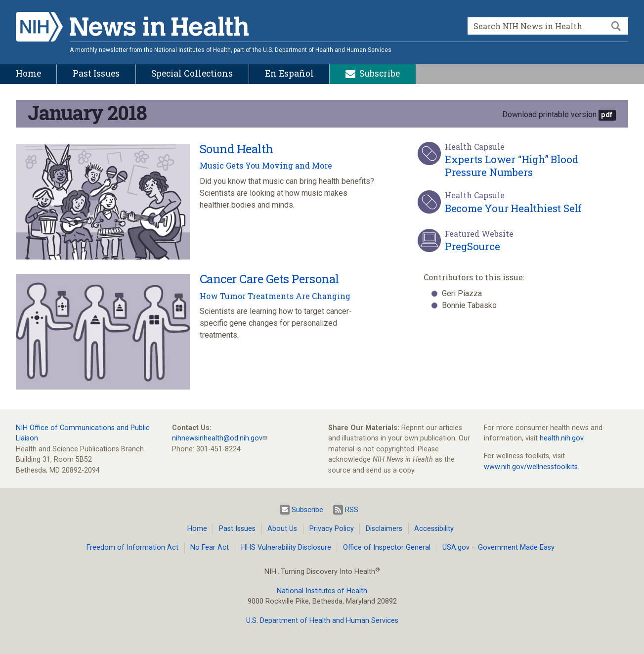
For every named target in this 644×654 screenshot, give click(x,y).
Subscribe (301, 510)
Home (197, 529)
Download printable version (549, 114)
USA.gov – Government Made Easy (498, 547)
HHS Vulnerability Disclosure (286, 547)
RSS (346, 510)
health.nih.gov (561, 438)
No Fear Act (210, 547)
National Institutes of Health (322, 591)
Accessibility (434, 529)
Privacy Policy (332, 529)
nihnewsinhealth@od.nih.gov (217, 438)
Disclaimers (384, 529)
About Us (282, 529)
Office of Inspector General (387, 547)
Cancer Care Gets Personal (269, 279)
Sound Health (236, 149)
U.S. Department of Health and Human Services (322, 621)
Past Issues (237, 529)
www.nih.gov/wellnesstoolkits (531, 467)
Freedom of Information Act (132, 547)
